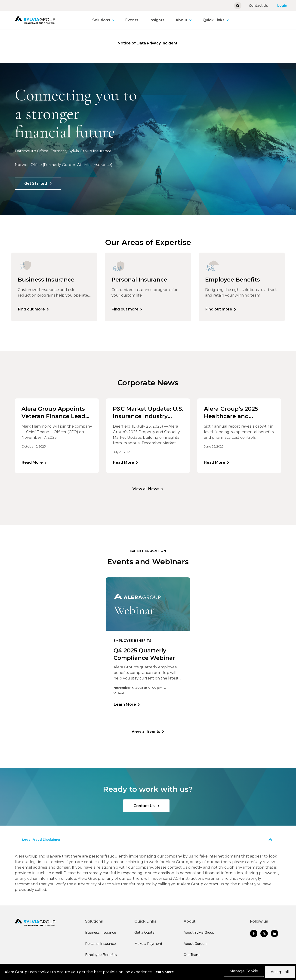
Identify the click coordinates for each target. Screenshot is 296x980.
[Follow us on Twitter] (264, 937)
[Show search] (238, 6)
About (181, 20)
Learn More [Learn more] (125, 707)
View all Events (146, 735)
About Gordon (195, 947)
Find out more (32, 310)
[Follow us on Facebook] (254, 937)
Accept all (279, 972)
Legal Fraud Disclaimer (41, 843)
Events (132, 20)
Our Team (192, 958)
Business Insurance (101, 936)
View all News (146, 492)
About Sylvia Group (199, 936)
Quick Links (214, 20)
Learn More (164, 972)
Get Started (36, 183)
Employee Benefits (101, 958)
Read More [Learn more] (33, 464)
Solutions (101, 20)
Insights (157, 20)
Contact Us (258, 6)
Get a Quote (144, 936)
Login (282, 6)
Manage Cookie (242, 972)
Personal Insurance (100, 947)
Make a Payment (148, 947)
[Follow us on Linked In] (274, 937)
